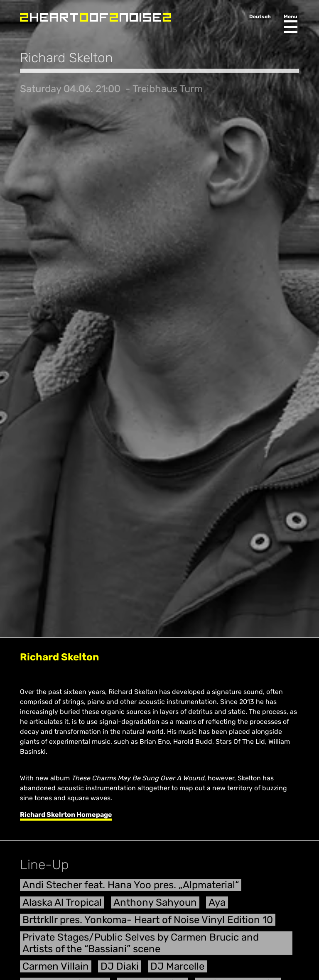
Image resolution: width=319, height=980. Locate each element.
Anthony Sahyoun (155, 905)
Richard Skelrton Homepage (66, 815)
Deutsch (260, 17)
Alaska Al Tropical (62, 905)
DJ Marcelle (177, 969)
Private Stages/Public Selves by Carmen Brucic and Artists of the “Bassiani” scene (141, 946)
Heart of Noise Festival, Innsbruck (96, 17)
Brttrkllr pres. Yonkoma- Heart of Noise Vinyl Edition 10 (148, 923)
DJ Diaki (120, 969)
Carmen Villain (56, 969)
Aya (217, 905)
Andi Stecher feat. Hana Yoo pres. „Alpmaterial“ (131, 888)
